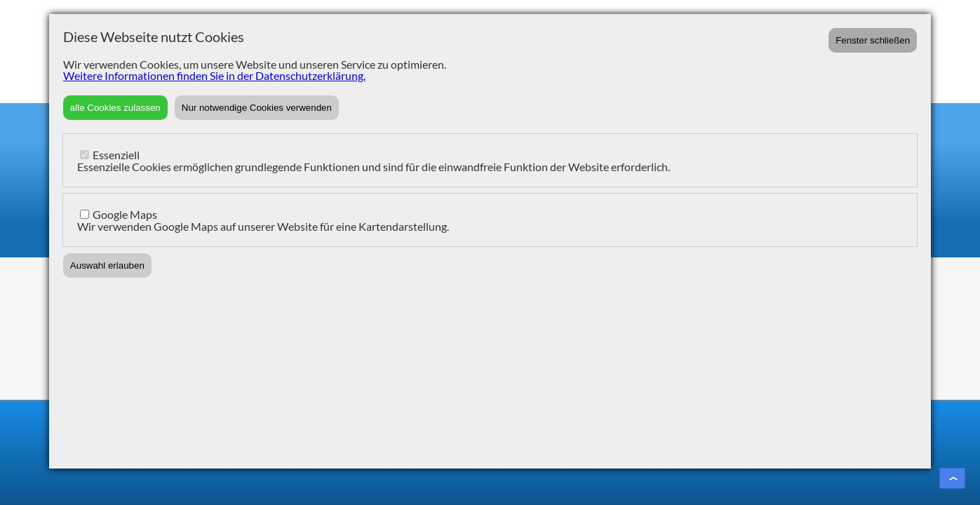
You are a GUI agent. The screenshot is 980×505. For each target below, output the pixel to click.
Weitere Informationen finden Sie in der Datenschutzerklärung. (214, 75)
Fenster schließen (873, 40)
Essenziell (116, 155)
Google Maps (125, 214)
